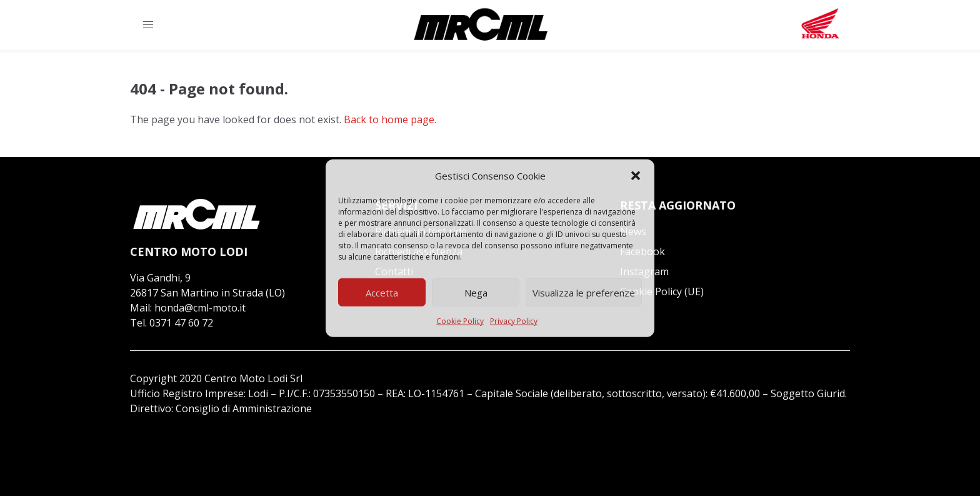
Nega (476, 292)
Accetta (382, 292)
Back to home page (389, 119)
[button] (636, 176)
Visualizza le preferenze (584, 292)
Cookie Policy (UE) (662, 291)
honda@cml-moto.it (200, 308)
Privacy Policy (514, 321)
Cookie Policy (460, 321)
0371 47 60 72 (181, 323)
